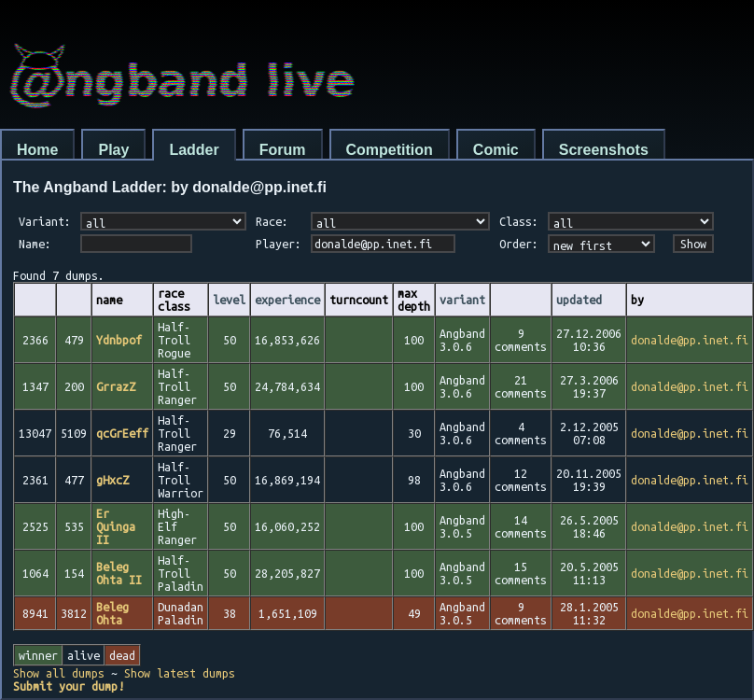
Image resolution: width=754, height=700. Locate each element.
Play (113, 150)
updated (579, 300)
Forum (283, 150)
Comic (496, 150)
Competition (390, 150)
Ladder (194, 150)
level (229, 300)
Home (37, 150)
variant (462, 300)
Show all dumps (59, 673)
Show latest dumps (180, 673)
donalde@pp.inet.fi (690, 340)
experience (287, 300)
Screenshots (604, 150)
